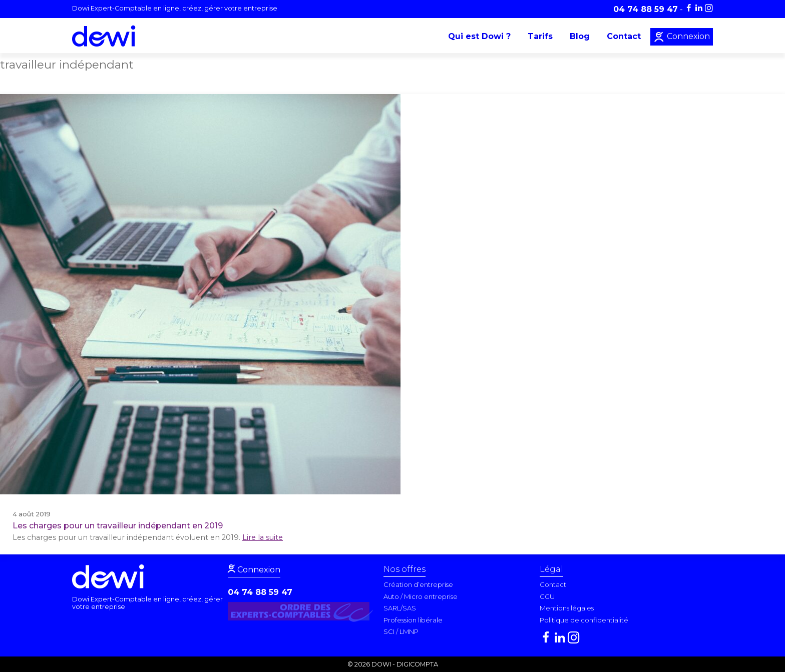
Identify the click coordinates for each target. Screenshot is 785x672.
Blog (580, 36)
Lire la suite (263, 537)
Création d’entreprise (418, 584)
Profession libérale (413, 620)
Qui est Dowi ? (479, 36)
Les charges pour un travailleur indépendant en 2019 (118, 526)
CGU (547, 596)
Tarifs (540, 36)
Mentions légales (567, 608)
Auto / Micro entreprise (421, 596)
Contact (624, 36)
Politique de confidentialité (584, 620)
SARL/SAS (400, 608)
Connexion (687, 36)
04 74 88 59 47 (260, 592)
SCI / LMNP (401, 631)
